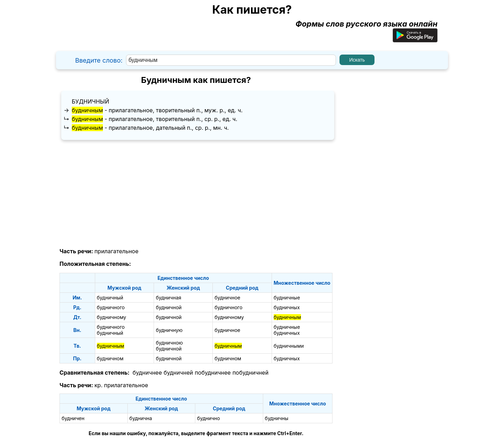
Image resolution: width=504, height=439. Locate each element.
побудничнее (213, 373)
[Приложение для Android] (415, 40)
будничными (289, 346)
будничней (178, 373)
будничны (277, 418)
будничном (110, 358)
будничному (112, 317)
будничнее (147, 373)
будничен (73, 418)
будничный (90, 101)
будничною (169, 343)
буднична (141, 418)
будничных (287, 307)
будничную (169, 330)
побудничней (250, 373)
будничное (227, 298)
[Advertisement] (196, 194)
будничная (169, 298)
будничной (169, 307)
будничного (111, 307)
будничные (287, 298)
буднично (208, 418)
